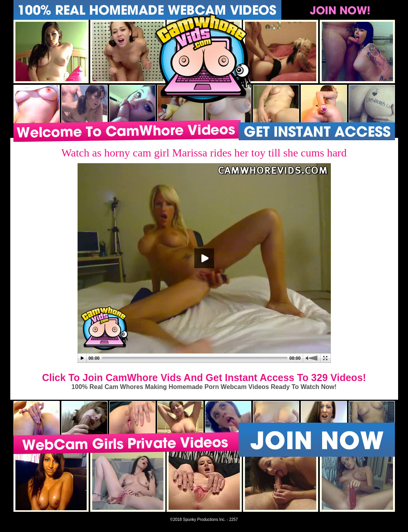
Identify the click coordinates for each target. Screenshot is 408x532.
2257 (233, 520)
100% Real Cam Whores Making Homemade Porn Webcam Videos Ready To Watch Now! (204, 387)
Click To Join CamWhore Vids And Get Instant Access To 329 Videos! (204, 378)
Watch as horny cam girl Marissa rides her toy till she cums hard (204, 153)
